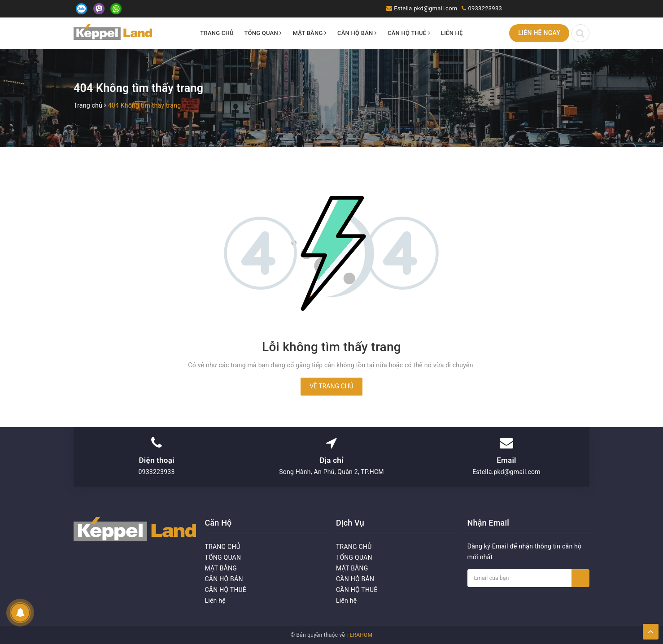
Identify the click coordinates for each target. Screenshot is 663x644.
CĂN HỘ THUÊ (409, 33)
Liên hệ (452, 33)
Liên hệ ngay (539, 33)
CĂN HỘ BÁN (357, 33)
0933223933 (485, 8)
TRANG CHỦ (217, 33)
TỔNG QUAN (263, 33)
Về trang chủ (331, 386)
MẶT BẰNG (310, 33)
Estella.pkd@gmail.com (425, 8)
